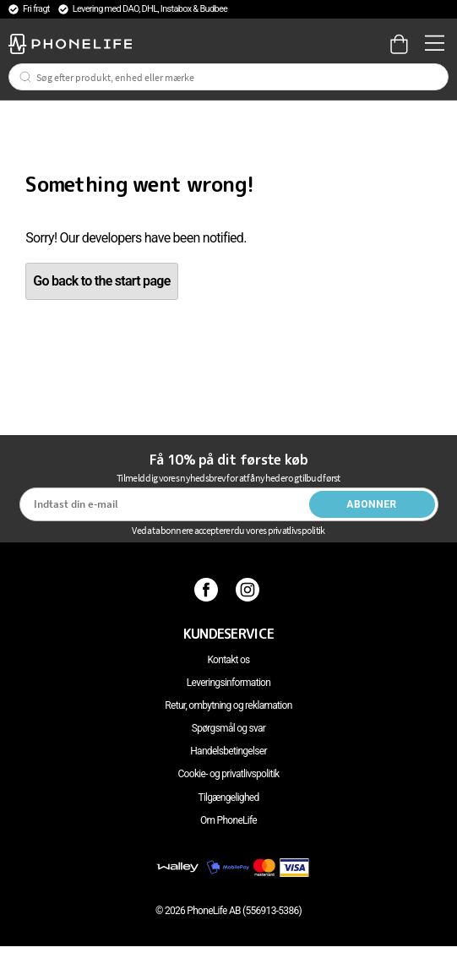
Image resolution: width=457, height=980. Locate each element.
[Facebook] (208, 590)
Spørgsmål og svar (228, 728)
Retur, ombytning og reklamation (228, 705)
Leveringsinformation (228, 683)
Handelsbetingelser (228, 751)
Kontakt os (228, 660)
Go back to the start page (101, 281)
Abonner (372, 504)
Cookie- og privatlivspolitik (229, 774)
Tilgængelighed (228, 798)
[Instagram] (250, 590)
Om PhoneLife (228, 820)
